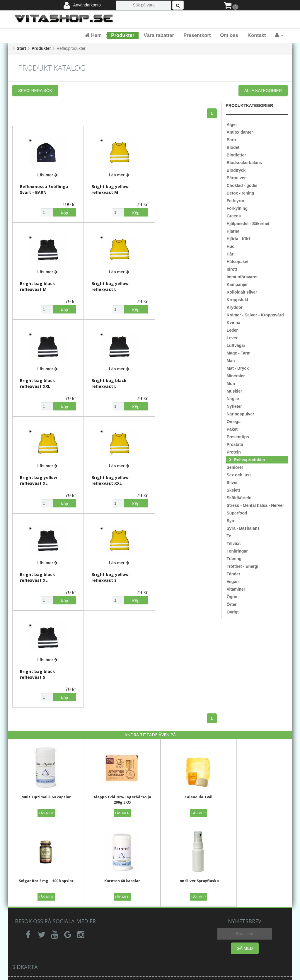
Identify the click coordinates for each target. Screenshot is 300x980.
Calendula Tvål (186, 682)
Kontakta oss (37, 887)
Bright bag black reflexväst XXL (106, 283)
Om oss (229, 35)
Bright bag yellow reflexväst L (39, 283)
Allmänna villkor (110, 878)
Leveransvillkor (110, 895)
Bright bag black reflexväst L (174, 283)
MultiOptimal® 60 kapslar (44, 682)
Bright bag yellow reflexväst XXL (107, 378)
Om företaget (179, 878)
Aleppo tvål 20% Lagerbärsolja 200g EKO (114, 685)
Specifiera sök (35, 91)
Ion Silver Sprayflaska (115, 763)
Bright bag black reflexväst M (174, 188)
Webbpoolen (238, 973)
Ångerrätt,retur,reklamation (51, 899)
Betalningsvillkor (111, 904)
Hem (93, 35)
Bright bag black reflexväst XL (174, 378)
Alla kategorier (263, 91)
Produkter (123, 35)
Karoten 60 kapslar (43, 763)
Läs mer (46, 173)
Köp (61, 211)
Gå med (245, 831)
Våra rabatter (159, 35)
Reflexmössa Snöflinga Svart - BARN (44, 188)
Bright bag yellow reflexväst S (39, 474)
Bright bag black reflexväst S (106, 474)
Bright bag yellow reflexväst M (107, 188)
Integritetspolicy (111, 887)
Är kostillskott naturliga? (179, 913)
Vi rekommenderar (184, 887)
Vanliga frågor (39, 878)
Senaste (243, 878)
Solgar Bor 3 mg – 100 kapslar (256, 682)
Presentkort (197, 35)
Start (21, 48)
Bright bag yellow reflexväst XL (39, 378)
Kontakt (257, 35)
